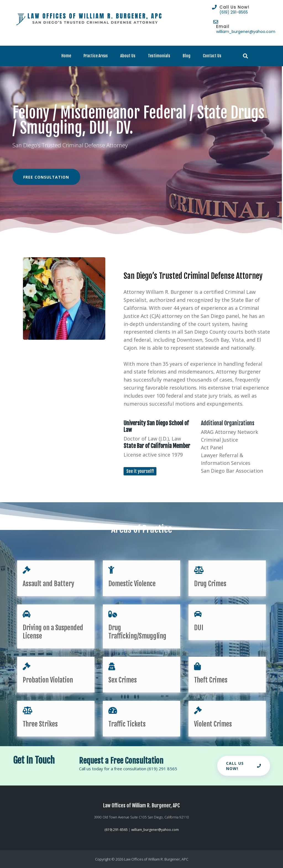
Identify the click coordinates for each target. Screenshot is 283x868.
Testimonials (159, 56)
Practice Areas (96, 56)
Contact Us (212, 56)
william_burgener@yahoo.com (246, 32)
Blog (187, 56)
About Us (128, 56)
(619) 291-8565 (234, 12)
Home (66, 56)
